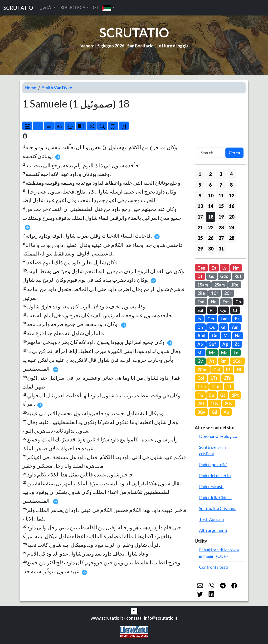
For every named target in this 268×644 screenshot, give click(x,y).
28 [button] (232, 238)
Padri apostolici (213, 465)
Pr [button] (212, 310)
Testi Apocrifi (212, 519)
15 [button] (221, 206)
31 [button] (221, 249)
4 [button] (231, 174)
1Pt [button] (235, 395)
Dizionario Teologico (218, 436)
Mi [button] (226, 336)
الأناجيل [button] (46, 7)
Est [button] (226, 302)
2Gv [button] (229, 404)
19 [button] (221, 217)
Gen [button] (201, 268)
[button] (108, 8)
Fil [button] (239, 370)
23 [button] (221, 227)
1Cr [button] (215, 293)
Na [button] (238, 336)
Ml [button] (200, 353)
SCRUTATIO (18, 8)
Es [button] (214, 268)
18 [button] (211, 217)
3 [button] (221, 174)
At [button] (212, 361)
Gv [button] (200, 361)
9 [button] (200, 195)
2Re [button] (201, 293)
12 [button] (232, 195)
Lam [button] (225, 319)
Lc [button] (236, 353)
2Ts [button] (227, 378)
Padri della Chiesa (215, 497)
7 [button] (221, 185)
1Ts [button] (214, 378)
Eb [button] (212, 395)
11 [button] (221, 195)
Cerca (234, 153)
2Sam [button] (219, 285)
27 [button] (221, 238)
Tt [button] (229, 387)
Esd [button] (201, 302)
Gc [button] (223, 395)
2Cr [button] (228, 293)
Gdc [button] (224, 276)
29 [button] (200, 249)
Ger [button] (211, 319)
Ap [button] (226, 412)
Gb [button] (238, 302)
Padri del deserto (215, 475)
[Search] (211, 153)
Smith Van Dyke (57, 88)
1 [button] (200, 174)
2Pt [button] (201, 404)
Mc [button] (224, 353)
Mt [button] (212, 353)
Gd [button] (214, 412)
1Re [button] (235, 285)
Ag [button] (225, 344)
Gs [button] (211, 276)
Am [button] (235, 327)
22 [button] (211, 227)
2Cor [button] (202, 370)
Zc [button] (237, 344)
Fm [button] (200, 395)
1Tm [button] (202, 387)
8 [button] (231, 185)
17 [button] (200, 217)
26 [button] (211, 238)
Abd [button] (201, 336)
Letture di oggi (171, 46)
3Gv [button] (201, 412)
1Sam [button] (203, 285)
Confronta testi (213, 567)
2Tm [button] (216, 387)
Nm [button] (236, 268)
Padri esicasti (211, 486)
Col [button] (201, 378)
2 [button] (210, 174)
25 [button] (200, 238)
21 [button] (200, 227)
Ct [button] (235, 310)
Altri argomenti (213, 530)
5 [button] (200, 185)
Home (30, 88)
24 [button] (232, 227)
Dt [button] (200, 276)
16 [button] (232, 206)
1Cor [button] (238, 361)
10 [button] (211, 195)
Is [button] (199, 319)
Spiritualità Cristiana (218, 508)
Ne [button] (214, 302)
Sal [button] (200, 310)
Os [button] (212, 327)
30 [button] (211, 249)
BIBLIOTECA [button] (73, 7)
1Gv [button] (215, 404)
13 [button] (200, 206)
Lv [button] (224, 268)
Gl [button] (223, 327)
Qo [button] (223, 310)
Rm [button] (223, 361)
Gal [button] (217, 370)
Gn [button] (215, 336)
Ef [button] (228, 370)
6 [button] (210, 185)
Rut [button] (238, 276)
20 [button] (232, 217)
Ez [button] (237, 319)
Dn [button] (200, 327)
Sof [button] (213, 344)
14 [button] (211, 206)
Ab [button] (200, 344)
